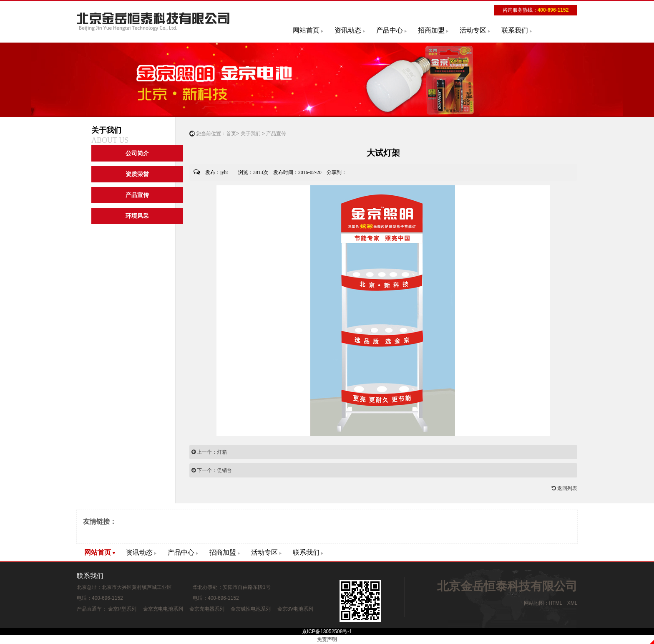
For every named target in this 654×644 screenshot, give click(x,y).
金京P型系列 (122, 609)
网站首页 (306, 30)
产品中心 (390, 30)
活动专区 (473, 30)
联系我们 (515, 30)
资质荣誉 (137, 174)
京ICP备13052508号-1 (327, 631)
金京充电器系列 (207, 609)
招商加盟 (431, 30)
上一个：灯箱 (209, 452)
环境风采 (137, 216)
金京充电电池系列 (163, 609)
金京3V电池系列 (296, 609)
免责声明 (327, 639)
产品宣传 (137, 195)
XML (572, 603)
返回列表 (565, 488)
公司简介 (137, 153)
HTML (556, 603)
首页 (231, 134)
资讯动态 (348, 30)
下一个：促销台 (212, 470)
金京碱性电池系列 (251, 609)
